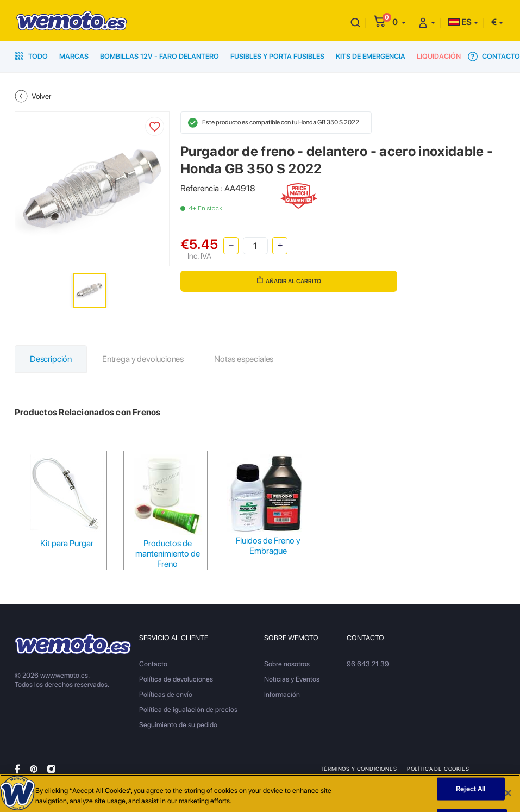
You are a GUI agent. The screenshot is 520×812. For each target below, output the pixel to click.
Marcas (74, 56)
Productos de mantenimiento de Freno (168, 554)
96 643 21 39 (368, 664)
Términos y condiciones (359, 769)
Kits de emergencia (371, 56)
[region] (260, 793)
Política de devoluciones (176, 679)
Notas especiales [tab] (244, 359)
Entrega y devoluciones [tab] (143, 359)
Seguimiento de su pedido (178, 725)
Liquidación (439, 56)
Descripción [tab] (51, 359)
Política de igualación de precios (188, 710)
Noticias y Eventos (292, 679)
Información (282, 694)
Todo (31, 56)
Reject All (471, 789)
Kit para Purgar (67, 543)
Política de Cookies (438, 769)
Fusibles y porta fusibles (277, 56)
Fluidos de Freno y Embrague (268, 546)
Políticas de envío (166, 694)
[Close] (508, 793)
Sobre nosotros (287, 664)
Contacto (494, 57)
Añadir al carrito (289, 280)
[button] (399, 22)
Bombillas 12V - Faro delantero (159, 56)
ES (460, 22)
